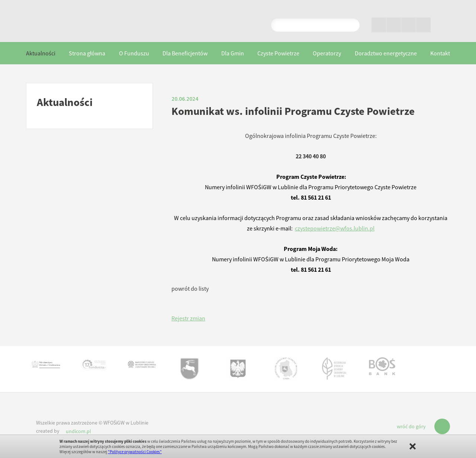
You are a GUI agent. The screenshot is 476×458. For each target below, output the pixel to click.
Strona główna (87, 53)
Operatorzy (327, 53)
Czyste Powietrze (278, 53)
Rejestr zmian (188, 318)
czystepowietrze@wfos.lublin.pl (335, 228)
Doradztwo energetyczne (386, 53)
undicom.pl (78, 431)
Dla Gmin (233, 53)
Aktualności (41, 53)
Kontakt (440, 53)
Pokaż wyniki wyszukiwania (351, 25)
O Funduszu (134, 53)
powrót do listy (190, 288)
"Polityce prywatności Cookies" (135, 452)
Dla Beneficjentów (185, 53)
